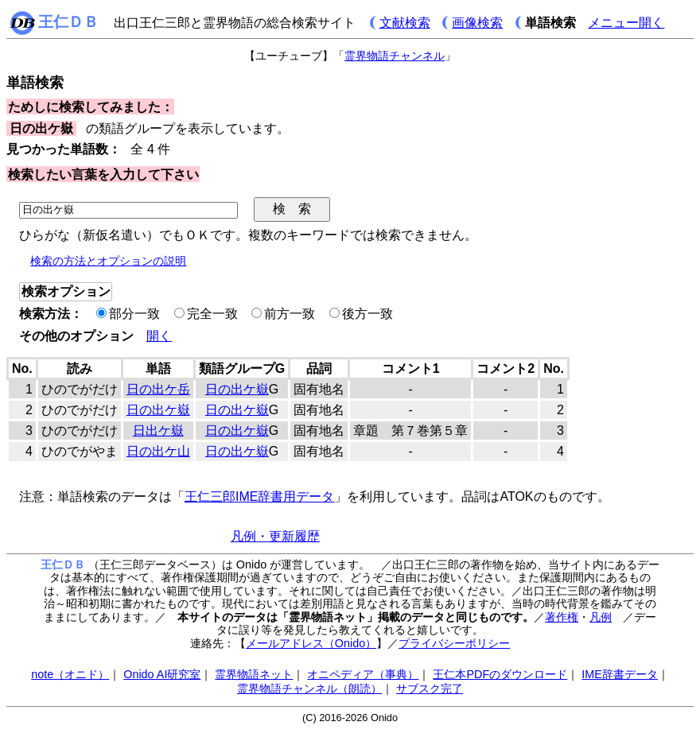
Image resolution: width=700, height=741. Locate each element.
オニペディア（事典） (363, 674)
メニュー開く (626, 23)
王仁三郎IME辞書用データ (259, 497)
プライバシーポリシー (454, 643)
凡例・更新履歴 (275, 536)
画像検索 (477, 23)
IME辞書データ (620, 674)
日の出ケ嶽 (237, 389)
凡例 (601, 617)
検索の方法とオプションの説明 (108, 261)
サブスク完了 (430, 689)
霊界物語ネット (254, 674)
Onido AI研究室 (162, 674)
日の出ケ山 (158, 451)
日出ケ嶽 (158, 431)
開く (159, 336)
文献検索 (405, 23)
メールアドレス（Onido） (311, 643)
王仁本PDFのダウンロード (500, 674)
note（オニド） (70, 674)
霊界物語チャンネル (395, 56)
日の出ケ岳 (158, 389)
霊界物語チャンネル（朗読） (309, 689)
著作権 (562, 617)
